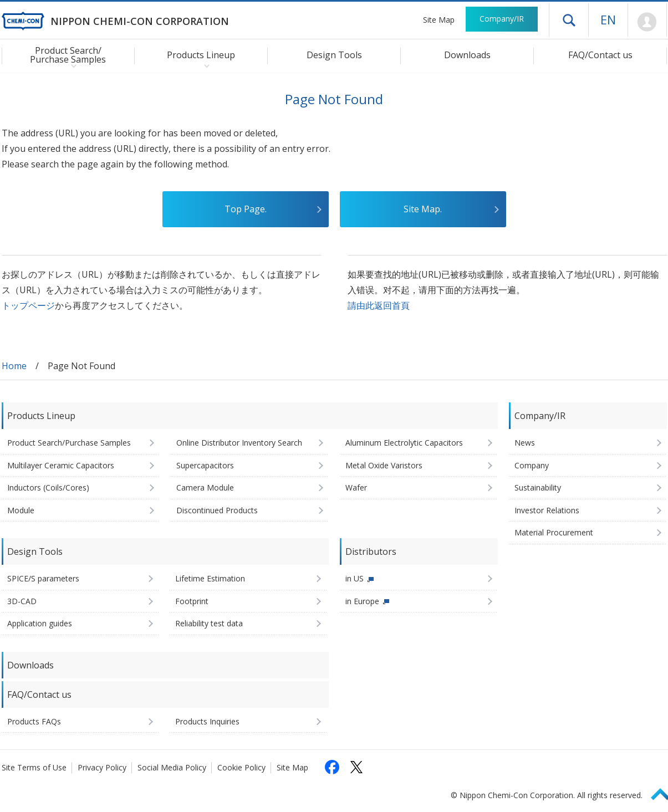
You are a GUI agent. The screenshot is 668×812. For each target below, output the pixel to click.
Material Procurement (554, 532)
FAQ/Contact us (600, 55)
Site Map (439, 20)
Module (21, 510)
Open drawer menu (569, 20)
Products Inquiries (207, 721)
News (525, 443)
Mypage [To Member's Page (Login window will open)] (647, 22)
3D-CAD (22, 601)
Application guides (40, 623)
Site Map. (423, 209)
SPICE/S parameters (43, 578)
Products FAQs (34, 721)
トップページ (28, 305)
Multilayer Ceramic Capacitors (61, 465)
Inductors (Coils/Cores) (48, 487)
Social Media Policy (172, 767)
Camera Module (205, 487)
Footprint (192, 601)
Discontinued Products (217, 510)
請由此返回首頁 (379, 305)
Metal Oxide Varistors (384, 465)
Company (532, 465)
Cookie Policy (241, 767)
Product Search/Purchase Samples (69, 443)
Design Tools (334, 55)
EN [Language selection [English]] (608, 19)
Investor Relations (547, 510)
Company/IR (502, 19)
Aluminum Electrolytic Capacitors (404, 443)
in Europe (362, 601)
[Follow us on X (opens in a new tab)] (356, 767)
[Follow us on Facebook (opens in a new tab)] (332, 767)
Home (14, 366)
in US (355, 578)
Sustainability (538, 487)
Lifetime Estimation (210, 578)
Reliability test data (209, 623)
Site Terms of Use (34, 767)
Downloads (467, 55)
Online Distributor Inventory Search (239, 443)
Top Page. (246, 209)
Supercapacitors (205, 465)
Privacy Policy (102, 767)
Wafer (356, 487)
